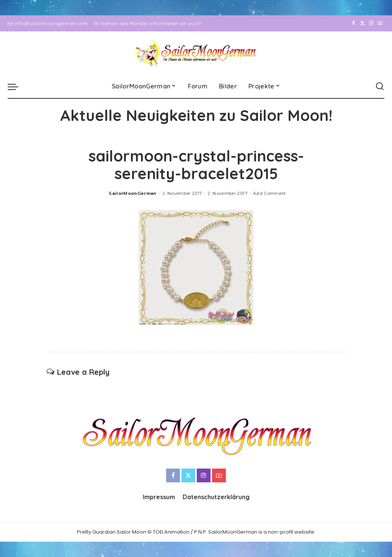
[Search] (380, 87)
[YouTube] (380, 23)
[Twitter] (362, 23)
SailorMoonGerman (133, 193)
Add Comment (269, 193)
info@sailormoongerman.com (48, 23)
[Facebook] (354, 23)
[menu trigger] (17, 87)
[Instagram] (371, 23)
